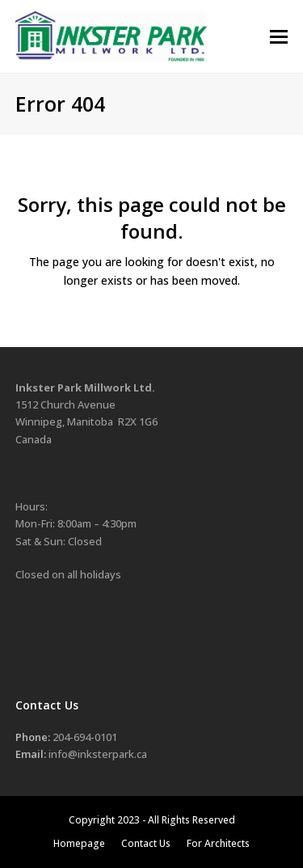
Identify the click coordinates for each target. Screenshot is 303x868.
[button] (279, 37)
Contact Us (146, 843)
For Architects (218, 843)
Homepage (79, 843)
